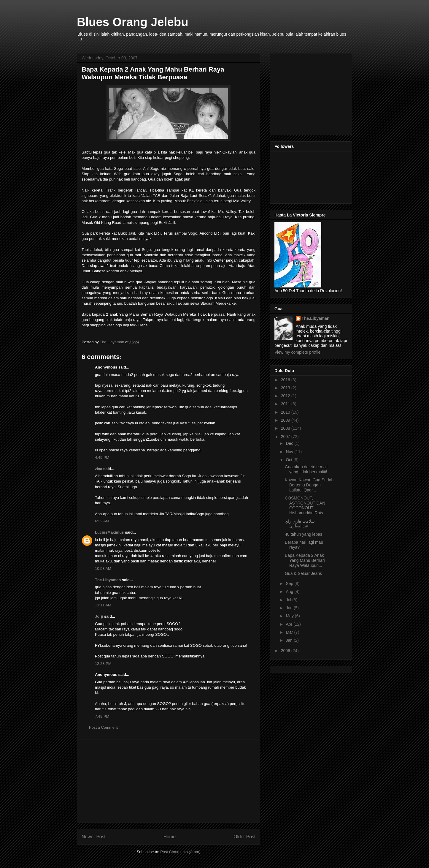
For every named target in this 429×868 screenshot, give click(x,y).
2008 (286, 428)
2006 (286, 651)
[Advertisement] (169, 781)
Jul (289, 600)
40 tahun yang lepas (304, 534)
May (290, 616)
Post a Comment (103, 727)
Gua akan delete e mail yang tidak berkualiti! (306, 469)
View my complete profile (297, 352)
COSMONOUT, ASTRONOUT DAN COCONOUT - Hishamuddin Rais (305, 505)
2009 (286, 420)
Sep (290, 584)
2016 (286, 380)
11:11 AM (103, 605)
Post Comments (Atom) (180, 852)
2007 (286, 437)
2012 (286, 396)
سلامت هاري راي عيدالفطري (300, 524)
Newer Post (94, 837)
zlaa (99, 469)
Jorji (99, 616)
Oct (290, 460)
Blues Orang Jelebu (133, 22)
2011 (286, 404)
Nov (290, 452)
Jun (290, 608)
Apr (290, 624)
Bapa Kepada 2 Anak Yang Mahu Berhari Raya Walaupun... (305, 560)
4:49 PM (102, 457)
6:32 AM (102, 521)
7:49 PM (102, 716)
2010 (286, 412)
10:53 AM (103, 569)
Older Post (244, 837)
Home (170, 837)
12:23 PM (103, 664)
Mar (290, 632)
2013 (286, 388)
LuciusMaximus (109, 532)
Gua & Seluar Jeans (303, 573)
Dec (290, 443)
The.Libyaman (108, 580)
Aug (290, 592)
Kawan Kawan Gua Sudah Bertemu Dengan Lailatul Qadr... (309, 485)
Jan (290, 640)
